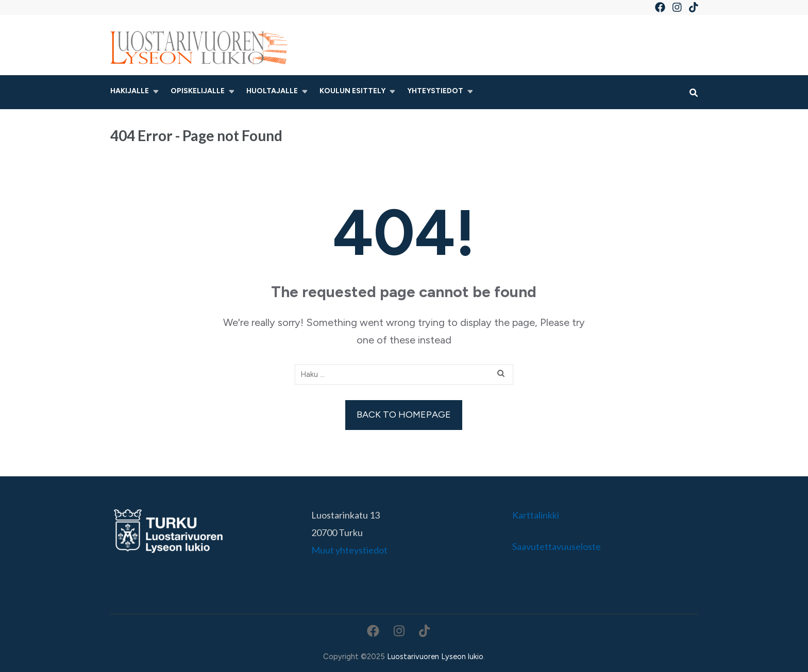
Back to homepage (404, 415)
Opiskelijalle (198, 91)
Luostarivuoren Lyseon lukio (435, 657)
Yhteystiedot (435, 91)
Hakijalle (130, 91)
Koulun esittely (352, 91)
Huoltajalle (272, 91)
